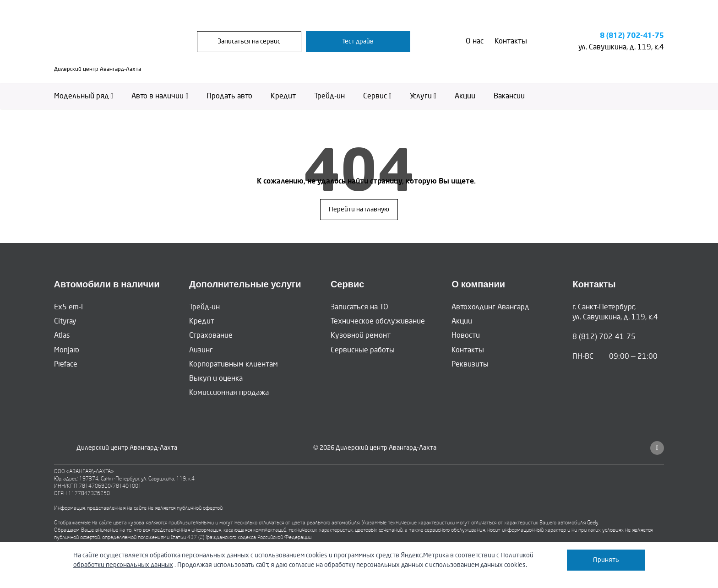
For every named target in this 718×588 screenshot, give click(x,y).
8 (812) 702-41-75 (632, 36)
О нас (475, 42)
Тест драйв (358, 42)
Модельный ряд (84, 97)
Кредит (283, 97)
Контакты (511, 42)
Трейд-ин (329, 97)
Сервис (377, 97)
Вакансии (509, 97)
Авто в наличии (160, 97)
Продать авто (229, 97)
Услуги (423, 97)
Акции (465, 97)
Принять (606, 560)
